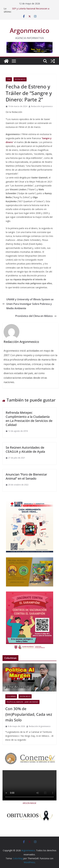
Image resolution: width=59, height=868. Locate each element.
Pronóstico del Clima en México (36, 316)
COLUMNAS (11, 696)
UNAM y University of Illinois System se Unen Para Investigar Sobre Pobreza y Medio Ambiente (28, 304)
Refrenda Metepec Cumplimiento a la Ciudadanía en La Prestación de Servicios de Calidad (29, 419)
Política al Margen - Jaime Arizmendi (22, 702)
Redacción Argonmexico (42, 106)
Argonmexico (29, 30)
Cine (9, 79)
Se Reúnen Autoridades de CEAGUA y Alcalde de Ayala (25, 449)
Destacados (20, 79)
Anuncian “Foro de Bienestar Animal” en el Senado (26, 476)
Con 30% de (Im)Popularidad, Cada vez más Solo (29, 714)
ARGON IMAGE (29, 803)
